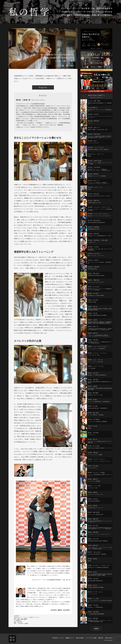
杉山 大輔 (24, 619)
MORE (96, 629)
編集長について (70, 638)
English (43, 87)
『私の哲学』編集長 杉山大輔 (60, 610)
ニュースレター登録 (91, 638)
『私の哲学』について (58, 638)
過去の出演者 (80, 638)
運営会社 (101, 638)
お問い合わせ (109, 638)
